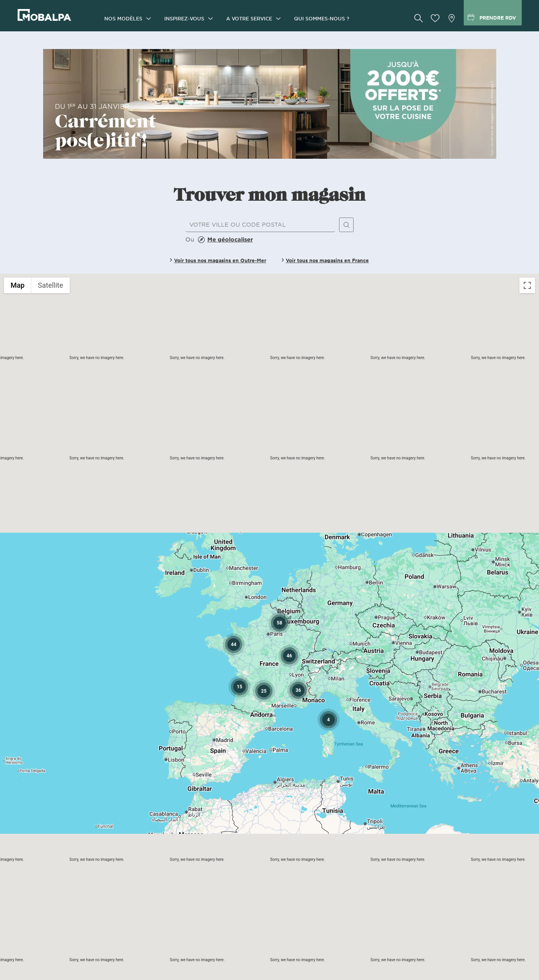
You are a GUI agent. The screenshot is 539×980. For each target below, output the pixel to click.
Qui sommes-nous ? (322, 18)
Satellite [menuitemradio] (51, 285)
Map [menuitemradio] (18, 285)
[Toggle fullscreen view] (527, 285)
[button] (298, 690)
